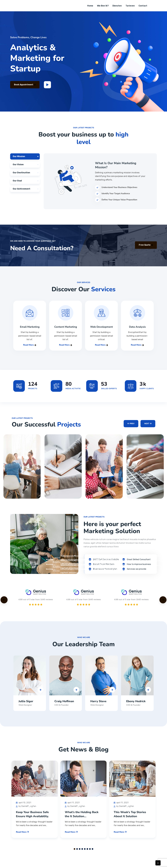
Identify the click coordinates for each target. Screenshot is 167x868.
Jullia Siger (26, 704)
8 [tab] (93, 851)
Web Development (102, 329)
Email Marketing (30, 329)
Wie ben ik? (103, 7)
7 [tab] (90, 851)
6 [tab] (87, 851)
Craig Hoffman (64, 704)
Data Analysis (137, 329)
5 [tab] (85, 851)
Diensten (117, 7)
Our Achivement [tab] (21, 191)
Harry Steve (98, 704)
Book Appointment (25, 87)
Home (90, 7)
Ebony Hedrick (136, 704)
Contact (143, 7)
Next (148, 425)
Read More (30, 347)
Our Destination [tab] (21, 175)
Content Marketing (66, 329)
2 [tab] (77, 851)
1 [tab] (74, 851)
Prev (131, 425)
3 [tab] (80, 851)
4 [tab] (82, 851)
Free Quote (146, 247)
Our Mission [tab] (19, 159)
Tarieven (130, 7)
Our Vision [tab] (18, 167)
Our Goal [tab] (17, 183)
